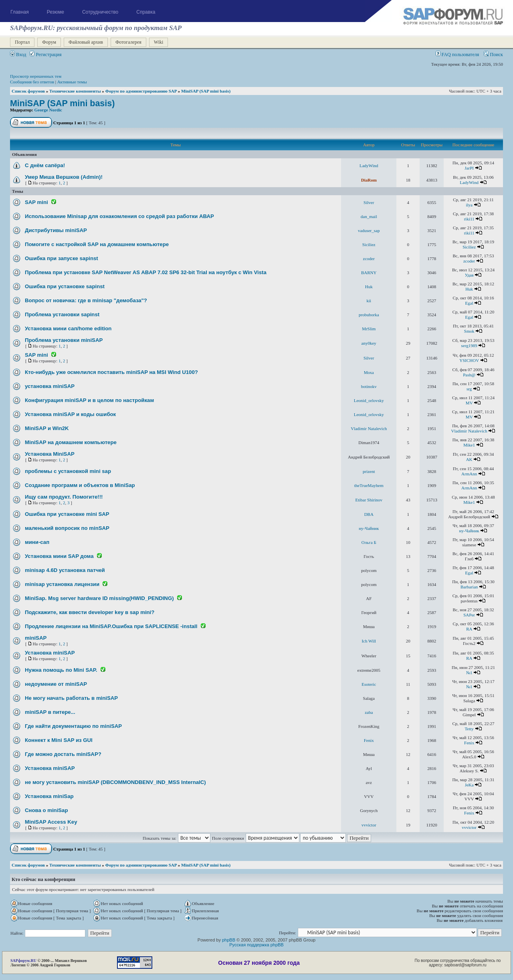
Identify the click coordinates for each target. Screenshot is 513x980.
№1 (469, 673)
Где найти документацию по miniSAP (73, 726)
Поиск (493, 55)
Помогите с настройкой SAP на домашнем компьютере (97, 244)
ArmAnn (469, 474)
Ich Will (369, 641)
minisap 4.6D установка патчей (65, 570)
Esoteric (369, 684)
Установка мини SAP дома (59, 556)
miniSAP (36, 638)
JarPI (469, 168)
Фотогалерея (128, 42)
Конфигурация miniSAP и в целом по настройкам (89, 400)
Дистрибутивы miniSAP (56, 230)
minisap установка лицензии (62, 584)
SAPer (469, 615)
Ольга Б (369, 542)
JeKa (469, 785)
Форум (49, 42)
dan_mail (369, 216)
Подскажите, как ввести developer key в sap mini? (90, 612)
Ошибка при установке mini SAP (67, 514)
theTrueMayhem (369, 485)
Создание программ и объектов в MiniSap (80, 485)
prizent (369, 471)
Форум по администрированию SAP (141, 91)
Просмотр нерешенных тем (36, 76)
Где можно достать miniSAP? (63, 754)
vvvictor (369, 825)
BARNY (369, 273)
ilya (469, 205)
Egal (469, 303)
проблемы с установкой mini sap (68, 471)
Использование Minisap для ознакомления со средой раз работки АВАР (119, 216)
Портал (22, 42)
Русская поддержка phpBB (256, 945)
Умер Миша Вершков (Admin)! (64, 177)
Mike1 (469, 445)
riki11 (469, 219)
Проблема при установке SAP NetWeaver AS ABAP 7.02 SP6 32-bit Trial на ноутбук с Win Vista (146, 272)
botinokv (369, 386)
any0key (369, 343)
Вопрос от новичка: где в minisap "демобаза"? (86, 300)
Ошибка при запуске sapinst (62, 258)
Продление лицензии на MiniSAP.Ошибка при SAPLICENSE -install (111, 626)
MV (469, 403)
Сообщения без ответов (32, 82)
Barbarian (469, 587)
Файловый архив (86, 42)
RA (469, 629)
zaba (369, 712)
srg (469, 389)
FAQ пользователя (457, 55)
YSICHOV (469, 360)
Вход (18, 55)
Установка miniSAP (50, 653)
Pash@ (469, 375)
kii (369, 301)
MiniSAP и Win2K (47, 428)
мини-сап (37, 542)
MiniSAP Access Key (51, 822)
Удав (469, 275)
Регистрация (45, 55)
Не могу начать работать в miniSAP (71, 698)
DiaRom (369, 180)
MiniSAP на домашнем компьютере (71, 442)
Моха (369, 372)
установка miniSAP (50, 386)
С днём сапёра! (45, 165)
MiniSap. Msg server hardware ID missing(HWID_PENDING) (99, 598)
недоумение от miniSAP (56, 684)
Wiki (159, 42)
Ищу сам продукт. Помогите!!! (64, 497)
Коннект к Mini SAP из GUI (59, 740)
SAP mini (36, 202)
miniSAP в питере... (50, 712)
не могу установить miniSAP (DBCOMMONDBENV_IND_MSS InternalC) (115, 782)
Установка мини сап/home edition (68, 328)
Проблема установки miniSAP (64, 340)
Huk (369, 287)
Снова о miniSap (46, 810)
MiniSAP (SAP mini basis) (206, 91)
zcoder (369, 259)
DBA (369, 514)
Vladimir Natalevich (369, 428)
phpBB (229, 940)
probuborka (369, 315)
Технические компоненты (75, 91)
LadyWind (369, 166)
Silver (369, 202)
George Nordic (48, 110)
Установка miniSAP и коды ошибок (70, 414)
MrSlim (369, 329)
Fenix (369, 740)
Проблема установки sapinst (62, 314)
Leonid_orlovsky (369, 400)
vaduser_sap (369, 230)
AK (469, 459)
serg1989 (469, 346)
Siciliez (369, 244)
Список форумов (28, 91)
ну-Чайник (369, 528)
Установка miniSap (49, 796)
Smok (469, 331)
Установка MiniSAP (50, 454)
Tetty (469, 729)
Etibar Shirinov (369, 500)
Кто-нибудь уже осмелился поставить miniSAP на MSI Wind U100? (111, 372)
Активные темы (72, 82)
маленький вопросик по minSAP (67, 528)
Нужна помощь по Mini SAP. (61, 670)
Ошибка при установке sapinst (65, 286)
